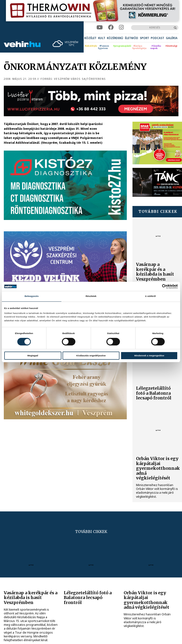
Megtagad (33, 356)
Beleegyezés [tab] (32, 296)
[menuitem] (90, 38)
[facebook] (111, 27)
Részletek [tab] (91, 296)
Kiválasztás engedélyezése (91, 356)
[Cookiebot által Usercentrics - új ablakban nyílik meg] (157, 286)
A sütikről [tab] (150, 296)
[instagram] (121, 27)
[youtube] (100, 27)
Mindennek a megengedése (149, 356)
